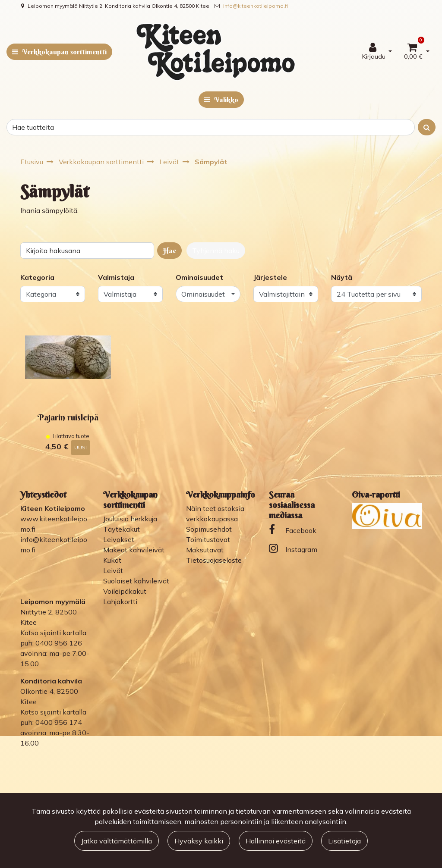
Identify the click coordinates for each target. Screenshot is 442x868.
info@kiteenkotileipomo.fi (256, 6)
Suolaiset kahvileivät (136, 581)
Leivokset (119, 539)
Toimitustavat (208, 539)
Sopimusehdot (209, 529)
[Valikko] (221, 100)
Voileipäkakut (125, 591)
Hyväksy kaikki (199, 841)
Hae (169, 251)
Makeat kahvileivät (134, 550)
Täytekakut (122, 529)
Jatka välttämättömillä (117, 841)
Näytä (342, 277)
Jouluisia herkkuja (130, 519)
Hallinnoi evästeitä (276, 841)
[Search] (211, 127)
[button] (208, 294)
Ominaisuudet (199, 277)
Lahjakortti (120, 602)
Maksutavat (205, 550)
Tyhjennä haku (216, 251)
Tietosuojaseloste (214, 560)
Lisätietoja (344, 841)
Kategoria (37, 277)
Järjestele (270, 277)
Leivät (113, 570)
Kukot (112, 560)
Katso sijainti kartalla (53, 633)
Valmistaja (116, 277)
